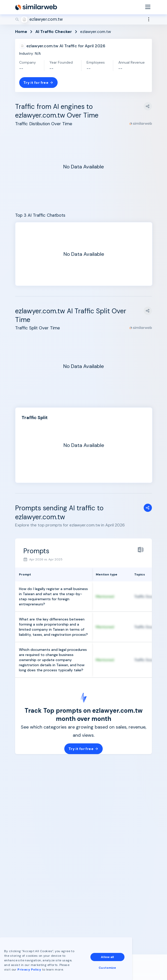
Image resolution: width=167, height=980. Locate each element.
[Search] (83, 19)
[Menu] (148, 7)
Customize (107, 968)
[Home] (36, 7)
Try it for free (38, 83)
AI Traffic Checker (54, 32)
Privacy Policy (29, 970)
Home (21, 32)
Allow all (107, 957)
